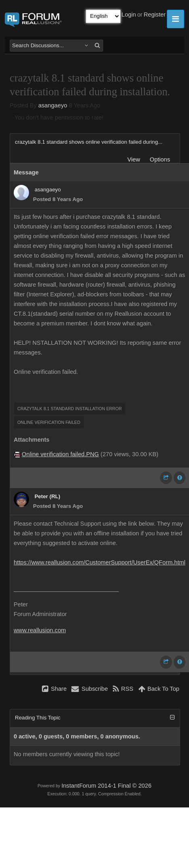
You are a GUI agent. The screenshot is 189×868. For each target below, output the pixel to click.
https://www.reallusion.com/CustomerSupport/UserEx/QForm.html (100, 562)
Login (129, 15)
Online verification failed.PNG (60, 454)
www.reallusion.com (40, 630)
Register (155, 15)
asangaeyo (53, 105)
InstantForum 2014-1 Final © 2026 (106, 786)
